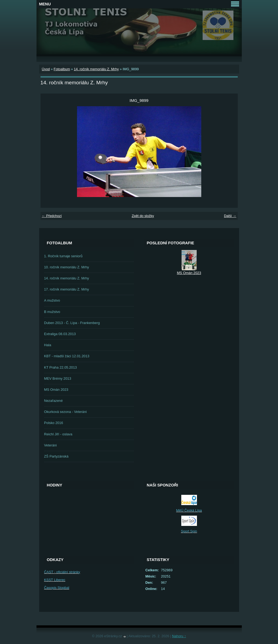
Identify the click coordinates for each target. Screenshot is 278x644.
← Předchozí (52, 216)
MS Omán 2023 (56, 390)
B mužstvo (52, 312)
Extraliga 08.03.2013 (60, 334)
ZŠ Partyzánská (56, 456)
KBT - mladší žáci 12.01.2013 (67, 356)
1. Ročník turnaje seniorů (63, 256)
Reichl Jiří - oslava (58, 434)
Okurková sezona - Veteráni (65, 412)
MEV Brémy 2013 (58, 378)
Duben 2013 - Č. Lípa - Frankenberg (72, 323)
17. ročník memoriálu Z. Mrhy (66, 289)
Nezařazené (53, 401)
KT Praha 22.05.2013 (60, 367)
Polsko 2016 (53, 423)
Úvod (46, 69)
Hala (48, 345)
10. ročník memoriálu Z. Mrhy (66, 267)
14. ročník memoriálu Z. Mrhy (96, 69)
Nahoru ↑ (179, 636)
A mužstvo (52, 300)
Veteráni (50, 445)
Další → (230, 216)
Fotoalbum (62, 69)
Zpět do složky (143, 216)
